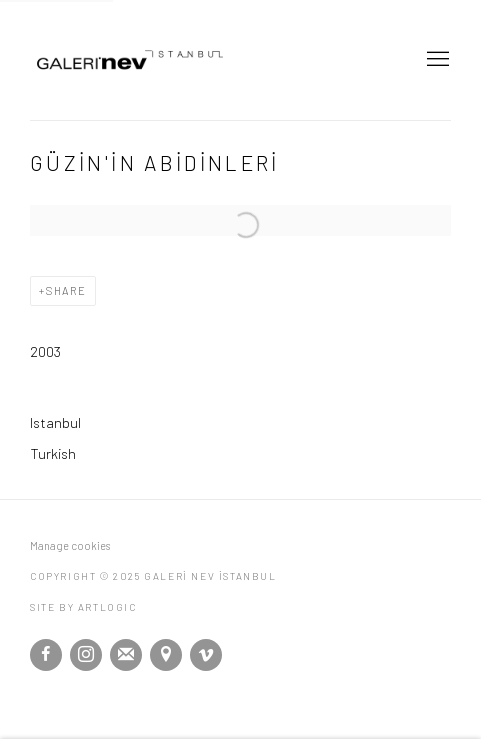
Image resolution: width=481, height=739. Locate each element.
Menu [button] (436, 60)
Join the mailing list (126, 655)
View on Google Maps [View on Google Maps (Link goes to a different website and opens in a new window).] (166, 655)
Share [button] (66, 290)
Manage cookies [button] (70, 545)
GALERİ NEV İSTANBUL (170, 60)
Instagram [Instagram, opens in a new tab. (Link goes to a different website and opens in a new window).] (86, 655)
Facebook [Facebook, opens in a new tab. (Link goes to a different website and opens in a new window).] (46, 655)
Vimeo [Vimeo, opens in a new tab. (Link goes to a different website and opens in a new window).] (206, 655)
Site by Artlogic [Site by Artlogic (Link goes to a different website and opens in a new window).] (83, 607)
